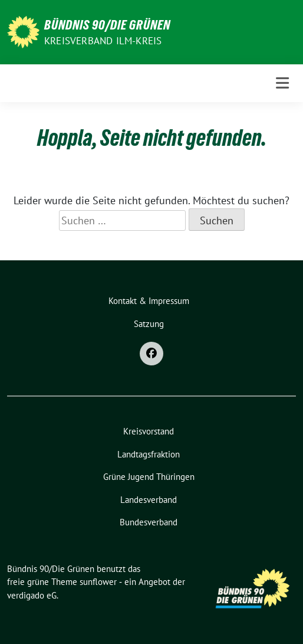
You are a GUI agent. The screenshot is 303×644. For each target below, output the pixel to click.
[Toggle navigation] (282, 83)
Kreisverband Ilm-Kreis (103, 41)
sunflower (98, 582)
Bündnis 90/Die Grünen (107, 25)
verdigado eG (32, 595)
